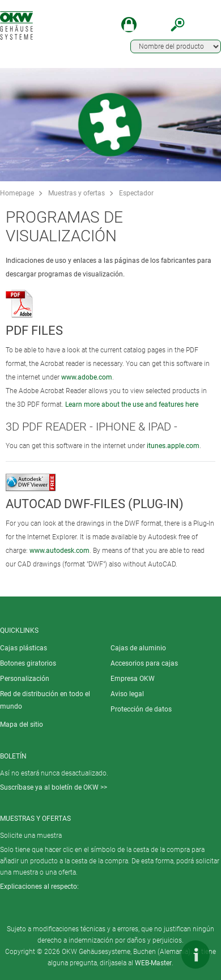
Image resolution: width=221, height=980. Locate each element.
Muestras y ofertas (76, 193)
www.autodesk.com (59, 551)
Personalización (25, 679)
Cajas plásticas (24, 648)
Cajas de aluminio (138, 648)
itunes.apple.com (173, 446)
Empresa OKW (133, 679)
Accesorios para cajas (144, 663)
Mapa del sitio (22, 725)
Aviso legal (127, 694)
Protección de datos (141, 709)
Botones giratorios (28, 663)
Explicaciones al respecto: (39, 887)
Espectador (136, 193)
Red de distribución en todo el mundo (45, 700)
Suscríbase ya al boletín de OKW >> (54, 787)
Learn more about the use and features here (132, 404)
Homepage (17, 193)
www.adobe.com (87, 377)
